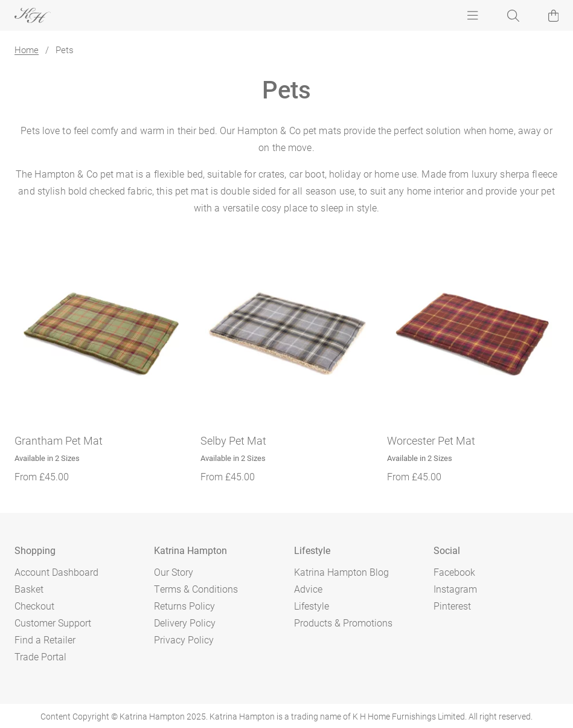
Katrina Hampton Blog (341, 572)
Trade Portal (40, 656)
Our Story (174, 572)
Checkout (34, 606)
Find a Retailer (45, 639)
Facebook (454, 572)
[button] (554, 16)
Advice (308, 589)
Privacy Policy (184, 639)
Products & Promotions (343, 623)
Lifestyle (312, 606)
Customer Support (53, 623)
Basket (29, 589)
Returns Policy (184, 606)
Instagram (455, 589)
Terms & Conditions (196, 589)
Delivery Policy (185, 623)
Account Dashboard (56, 572)
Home (27, 50)
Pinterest (452, 606)
